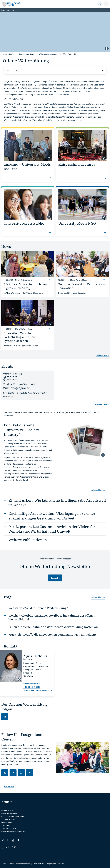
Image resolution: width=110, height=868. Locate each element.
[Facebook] (19, 840)
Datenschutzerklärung (24, 863)
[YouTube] (13, 840)
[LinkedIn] (8, 840)
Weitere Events (102, 404)
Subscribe (55, 578)
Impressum (52, 863)
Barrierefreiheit (40, 863)
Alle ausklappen (98, 489)
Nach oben (9, 786)
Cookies (61, 863)
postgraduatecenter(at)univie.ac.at (15, 831)
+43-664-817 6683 (32, 687)
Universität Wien (9, 54)
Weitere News (102, 355)
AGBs (3, 863)
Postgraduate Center (8, 10)
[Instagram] (3, 840)
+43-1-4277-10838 (32, 683)
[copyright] (107, 49)
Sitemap (11, 863)
